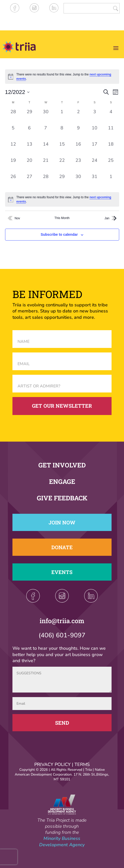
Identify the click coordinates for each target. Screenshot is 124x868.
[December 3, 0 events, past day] (95, 117)
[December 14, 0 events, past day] (46, 149)
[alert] (62, 199)
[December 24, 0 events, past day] (95, 165)
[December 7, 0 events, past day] (46, 133)
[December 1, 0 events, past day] (62, 117)
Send (62, 723)
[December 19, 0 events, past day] (13, 165)
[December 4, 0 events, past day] (111, 117)
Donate (62, 547)
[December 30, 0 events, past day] (78, 182)
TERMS (82, 764)
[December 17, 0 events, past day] (95, 149)
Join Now (62, 522)
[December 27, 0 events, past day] (29, 182)
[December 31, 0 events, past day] (95, 182)
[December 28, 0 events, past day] (46, 182)
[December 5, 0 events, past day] (13, 133)
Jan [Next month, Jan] (112, 218)
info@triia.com (62, 621)
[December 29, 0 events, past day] (62, 182)
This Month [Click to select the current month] (62, 218)
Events (62, 572)
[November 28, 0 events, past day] (13, 117)
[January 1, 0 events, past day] (111, 182)
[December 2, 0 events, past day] (78, 117)
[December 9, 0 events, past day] (78, 133)
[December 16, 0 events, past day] (78, 149)
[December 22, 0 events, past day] (62, 165)
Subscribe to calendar (59, 234)
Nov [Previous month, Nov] (13, 218)
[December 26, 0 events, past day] (13, 182)
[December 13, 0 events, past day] (29, 149)
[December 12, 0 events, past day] (13, 149)
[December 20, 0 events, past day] (29, 165)
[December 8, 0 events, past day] (62, 133)
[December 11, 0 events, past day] (111, 133)
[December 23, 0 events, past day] (78, 165)
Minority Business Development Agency (62, 841)
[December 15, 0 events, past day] (62, 149)
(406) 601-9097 (62, 635)
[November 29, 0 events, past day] (29, 117)
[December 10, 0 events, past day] (95, 133)
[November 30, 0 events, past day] (46, 117)
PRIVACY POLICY (52, 764)
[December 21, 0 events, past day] (46, 165)
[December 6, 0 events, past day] (29, 133)
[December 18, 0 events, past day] (111, 149)
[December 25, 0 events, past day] (111, 165)
